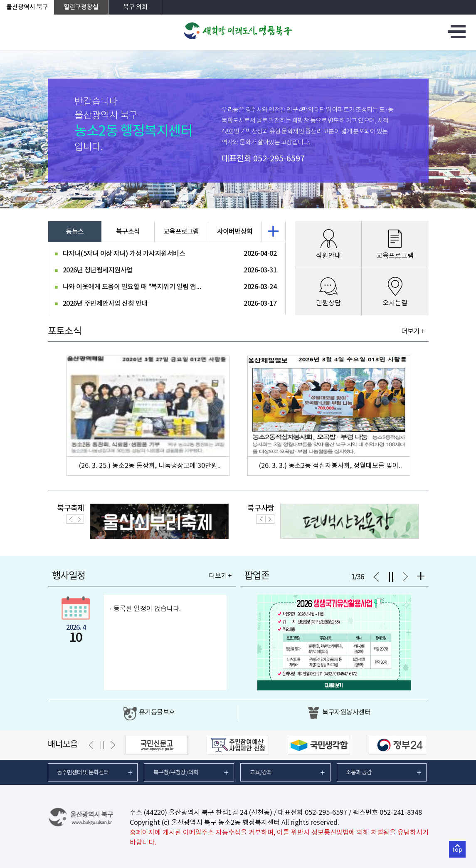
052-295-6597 (279, 159)
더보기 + (413, 331)
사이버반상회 (235, 232)
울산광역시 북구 (27, 7)
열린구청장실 (81, 7)
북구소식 (128, 232)
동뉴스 (75, 232)
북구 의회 (135, 7)
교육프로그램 (181, 232)
